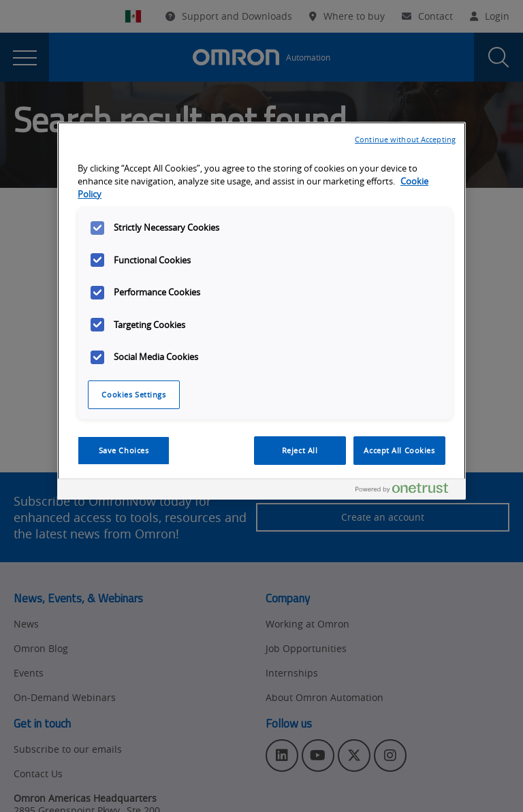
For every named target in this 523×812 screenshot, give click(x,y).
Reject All (300, 450)
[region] (261, 311)
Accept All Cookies (399, 450)
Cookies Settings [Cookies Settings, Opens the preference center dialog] (133, 394)
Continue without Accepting (405, 139)
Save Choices (124, 450)
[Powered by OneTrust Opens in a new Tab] (407, 491)
